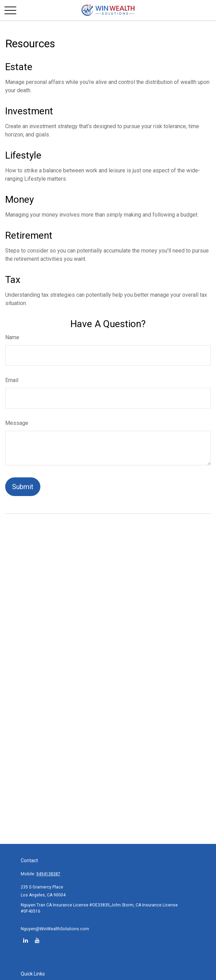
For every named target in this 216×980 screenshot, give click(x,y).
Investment (29, 111)
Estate (19, 67)
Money (19, 199)
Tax (13, 280)
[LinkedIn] (25, 940)
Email (12, 380)
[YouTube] (37, 940)
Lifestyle (23, 155)
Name (12, 337)
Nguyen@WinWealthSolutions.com (55, 929)
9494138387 (48, 874)
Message (17, 423)
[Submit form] (23, 487)
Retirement (29, 235)
